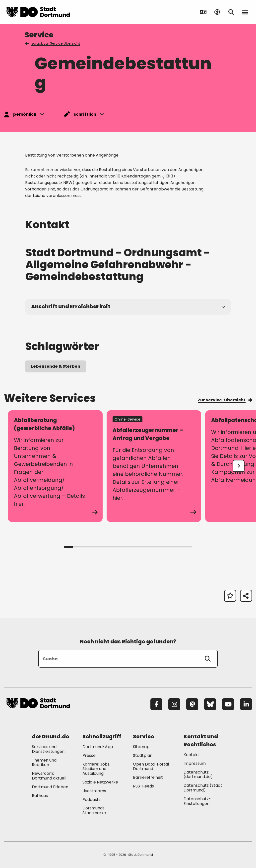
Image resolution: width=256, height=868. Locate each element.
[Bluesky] (210, 704)
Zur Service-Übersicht (225, 400)
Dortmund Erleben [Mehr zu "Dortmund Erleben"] (50, 787)
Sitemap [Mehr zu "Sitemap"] (141, 747)
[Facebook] (156, 704)
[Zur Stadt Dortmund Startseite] (38, 12)
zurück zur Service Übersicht (53, 43)
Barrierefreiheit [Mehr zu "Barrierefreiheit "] (148, 777)
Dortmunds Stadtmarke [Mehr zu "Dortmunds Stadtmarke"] (94, 810)
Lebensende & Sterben (56, 366)
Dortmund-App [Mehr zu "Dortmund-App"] (98, 747)
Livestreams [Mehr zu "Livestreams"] (94, 791)
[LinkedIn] (246, 704)
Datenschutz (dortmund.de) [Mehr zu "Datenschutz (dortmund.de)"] (198, 775)
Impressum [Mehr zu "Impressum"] (195, 763)
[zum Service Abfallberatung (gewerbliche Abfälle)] (55, 466)
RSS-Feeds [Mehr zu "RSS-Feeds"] (143, 786)
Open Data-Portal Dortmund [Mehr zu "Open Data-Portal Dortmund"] (151, 767)
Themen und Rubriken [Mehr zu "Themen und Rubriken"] (44, 763)
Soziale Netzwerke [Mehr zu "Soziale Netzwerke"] (100, 782)
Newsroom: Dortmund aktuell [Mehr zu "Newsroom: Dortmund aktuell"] (49, 776)
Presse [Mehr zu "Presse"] (89, 755)
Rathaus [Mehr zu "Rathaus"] (40, 796)
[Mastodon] (192, 704)
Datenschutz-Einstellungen (197, 801)
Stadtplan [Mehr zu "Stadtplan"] (143, 755)
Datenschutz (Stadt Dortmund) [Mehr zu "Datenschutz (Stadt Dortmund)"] (203, 788)
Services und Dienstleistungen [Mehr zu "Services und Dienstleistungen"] (48, 749)
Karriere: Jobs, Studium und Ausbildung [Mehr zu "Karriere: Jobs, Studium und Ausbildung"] (96, 769)
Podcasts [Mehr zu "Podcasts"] (92, 800)
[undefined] (239, 466)
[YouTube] (228, 704)
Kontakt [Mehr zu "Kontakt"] (191, 755)
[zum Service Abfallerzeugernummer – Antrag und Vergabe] (154, 466)
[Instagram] (174, 704)
